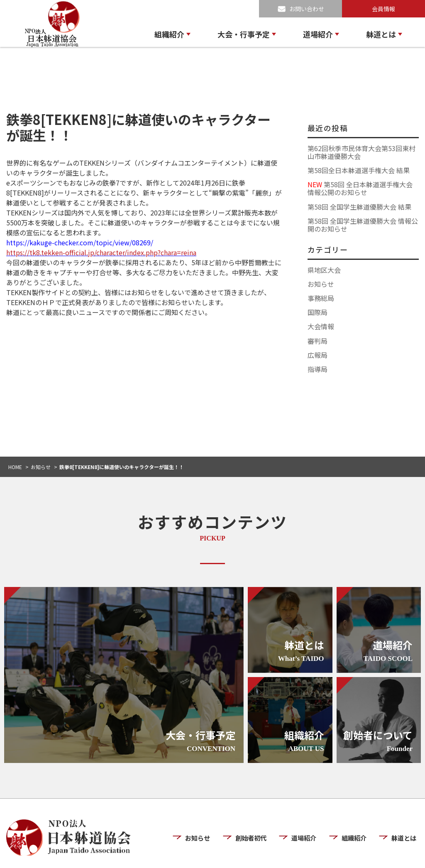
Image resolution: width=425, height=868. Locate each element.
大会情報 (321, 326)
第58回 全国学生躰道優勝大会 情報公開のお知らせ (363, 225)
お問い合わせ (307, 9)
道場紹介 (318, 34)
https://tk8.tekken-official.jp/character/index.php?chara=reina (101, 252)
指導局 (318, 369)
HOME (15, 467)
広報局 (318, 355)
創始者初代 (254, 813)
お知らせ (321, 284)
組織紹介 (169, 34)
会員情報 (383, 9)
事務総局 (321, 298)
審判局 (318, 341)
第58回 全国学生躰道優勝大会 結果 (359, 207)
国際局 (318, 312)
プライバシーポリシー (342, 855)
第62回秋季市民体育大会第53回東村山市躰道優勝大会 (361, 152)
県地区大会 (324, 270)
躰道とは (381, 34)
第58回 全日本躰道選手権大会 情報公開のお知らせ (360, 188)
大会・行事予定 (244, 34)
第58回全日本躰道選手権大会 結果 (359, 170)
